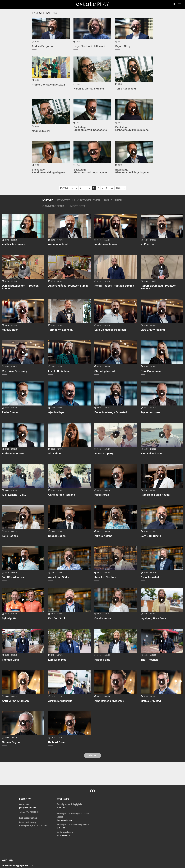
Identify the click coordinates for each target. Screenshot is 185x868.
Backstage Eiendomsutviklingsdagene (90, 129)
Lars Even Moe (57, 660)
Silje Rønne (61, 828)
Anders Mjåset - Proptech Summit (69, 286)
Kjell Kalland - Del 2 (153, 454)
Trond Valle (61, 808)
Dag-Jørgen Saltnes (64, 820)
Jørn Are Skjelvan (105, 577)
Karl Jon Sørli (57, 618)
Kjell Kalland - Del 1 (14, 495)
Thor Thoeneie (150, 660)
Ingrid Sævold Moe (106, 244)
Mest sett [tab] (78, 206)
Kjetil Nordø (102, 495)
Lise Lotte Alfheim (59, 371)
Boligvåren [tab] (113, 200)
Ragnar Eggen (57, 536)
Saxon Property (104, 454)
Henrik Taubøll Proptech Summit (114, 286)
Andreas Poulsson (13, 454)
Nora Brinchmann (151, 371)
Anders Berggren (42, 46)
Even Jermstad (150, 577)
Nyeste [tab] (48, 200)
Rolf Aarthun (148, 244)
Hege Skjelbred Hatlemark (89, 46)
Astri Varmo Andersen (15, 701)
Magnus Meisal (41, 131)
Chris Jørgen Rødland (62, 495)
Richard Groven (58, 742)
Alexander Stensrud (60, 701)
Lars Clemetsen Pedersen (110, 330)
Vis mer (92, 755)
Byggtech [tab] (65, 200)
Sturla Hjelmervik (105, 371)
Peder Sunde (10, 412)
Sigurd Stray (123, 46)
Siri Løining (55, 454)
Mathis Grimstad (151, 701)
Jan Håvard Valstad (14, 577)
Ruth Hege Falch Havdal (155, 495)
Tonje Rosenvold (126, 89)
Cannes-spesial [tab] (54, 206)
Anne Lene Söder (59, 577)
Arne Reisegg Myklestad (109, 701)
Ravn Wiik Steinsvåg (14, 371)
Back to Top (92, 791)
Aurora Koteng (103, 536)
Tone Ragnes (10, 536)
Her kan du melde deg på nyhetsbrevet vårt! (18, 865)
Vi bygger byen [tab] (88, 200)
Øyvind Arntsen (150, 412)
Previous (64, 188)
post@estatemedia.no (28, 808)
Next (118, 188)
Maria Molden (10, 330)
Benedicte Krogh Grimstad (111, 412)
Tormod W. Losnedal (61, 330)
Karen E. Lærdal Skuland (89, 89)
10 (112, 188)
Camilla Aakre (103, 618)
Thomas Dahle (11, 660)
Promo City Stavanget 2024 (48, 85)
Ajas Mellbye (56, 412)
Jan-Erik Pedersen (64, 835)
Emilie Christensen (13, 244)
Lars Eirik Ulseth (151, 536)
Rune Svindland (58, 244)
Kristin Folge (102, 660)
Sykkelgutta (9, 618)
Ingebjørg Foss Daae (153, 618)
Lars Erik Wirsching (153, 330)
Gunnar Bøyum (11, 742)
